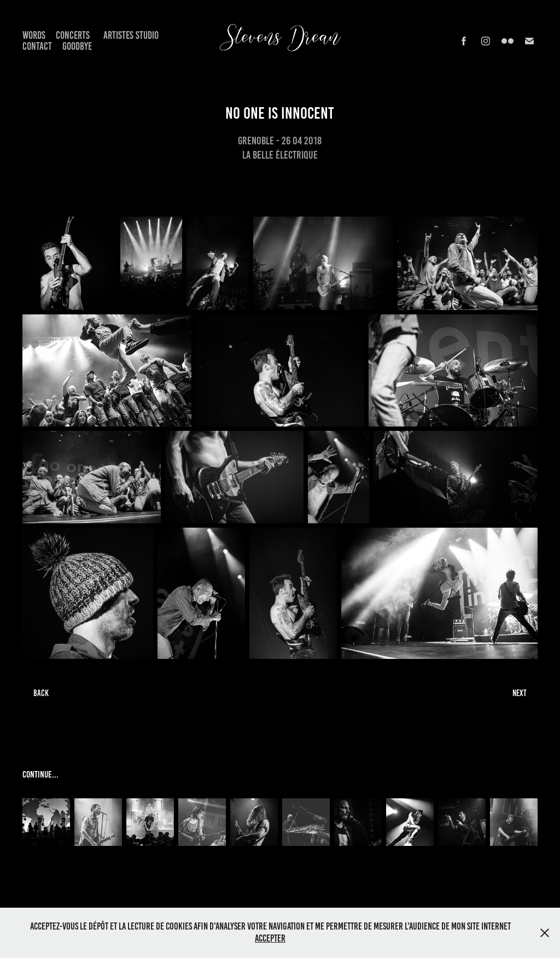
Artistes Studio (131, 35)
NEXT (520, 693)
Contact (37, 46)
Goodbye (77, 46)
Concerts (73, 35)
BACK (41, 693)
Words (34, 35)
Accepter (270, 938)
